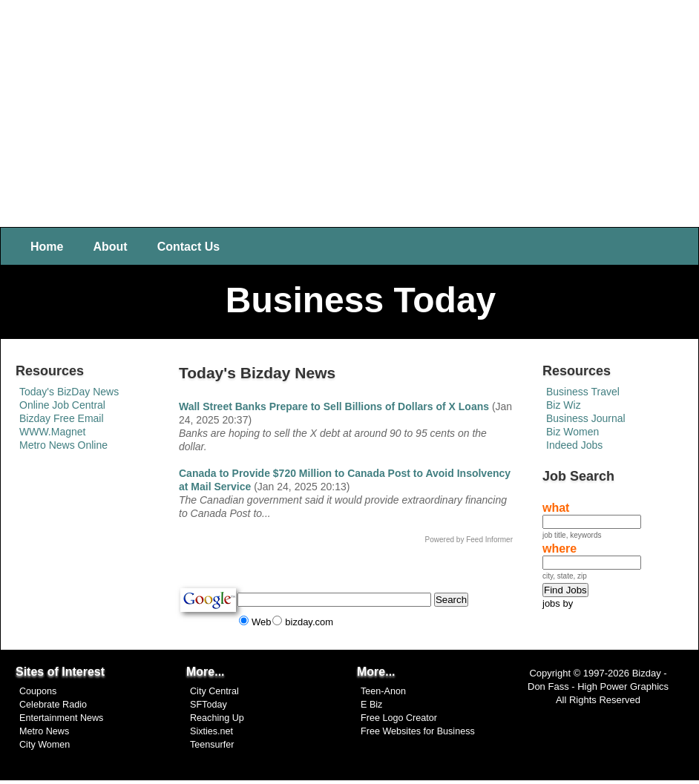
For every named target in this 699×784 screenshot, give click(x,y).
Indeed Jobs (574, 445)
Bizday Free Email (62, 418)
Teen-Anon (383, 691)
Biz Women (572, 432)
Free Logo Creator (399, 718)
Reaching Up (217, 718)
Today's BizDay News (69, 392)
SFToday (209, 705)
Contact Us (188, 247)
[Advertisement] (350, 111)
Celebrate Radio (53, 705)
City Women (45, 745)
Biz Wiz (564, 405)
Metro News (44, 731)
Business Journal (586, 418)
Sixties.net (211, 731)
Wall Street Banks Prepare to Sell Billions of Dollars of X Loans (334, 406)
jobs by (558, 603)
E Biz (371, 705)
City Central (214, 691)
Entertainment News (61, 718)
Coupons (38, 691)
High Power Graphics (623, 686)
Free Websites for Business (418, 731)
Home (47, 247)
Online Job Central (62, 405)
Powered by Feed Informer (469, 540)
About (110, 247)
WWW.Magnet (52, 432)
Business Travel (583, 392)
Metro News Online (63, 445)
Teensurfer (212, 745)
